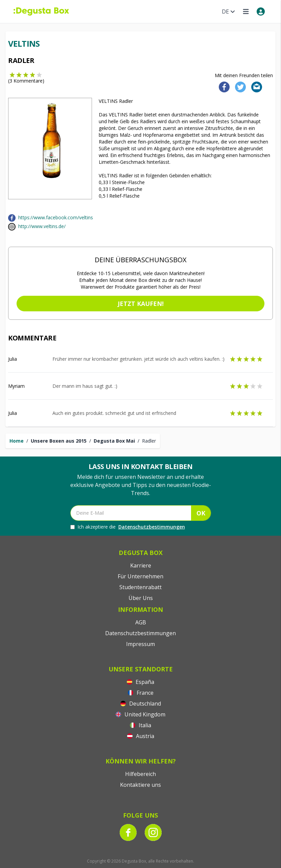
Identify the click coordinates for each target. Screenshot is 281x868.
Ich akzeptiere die (128, 527)
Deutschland (141, 704)
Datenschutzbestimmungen (152, 527)
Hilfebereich (140, 774)
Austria (141, 736)
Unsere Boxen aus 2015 (59, 441)
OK (201, 513)
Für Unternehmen (140, 576)
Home (17, 441)
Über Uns (141, 598)
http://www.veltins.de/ (42, 226)
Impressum (140, 644)
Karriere (141, 565)
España (140, 682)
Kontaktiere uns (140, 785)
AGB (141, 622)
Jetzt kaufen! (141, 304)
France (141, 693)
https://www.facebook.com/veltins (56, 217)
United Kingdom (140, 714)
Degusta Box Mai (114, 441)
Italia (140, 725)
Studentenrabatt (140, 587)
